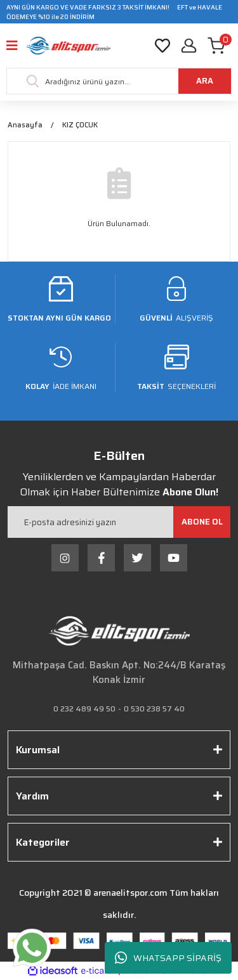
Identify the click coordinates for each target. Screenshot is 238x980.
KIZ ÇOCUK (80, 125)
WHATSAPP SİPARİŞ (168, 958)
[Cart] (220, 46)
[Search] (119, 81)
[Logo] (68, 46)
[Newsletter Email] (119, 522)
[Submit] (202, 522)
